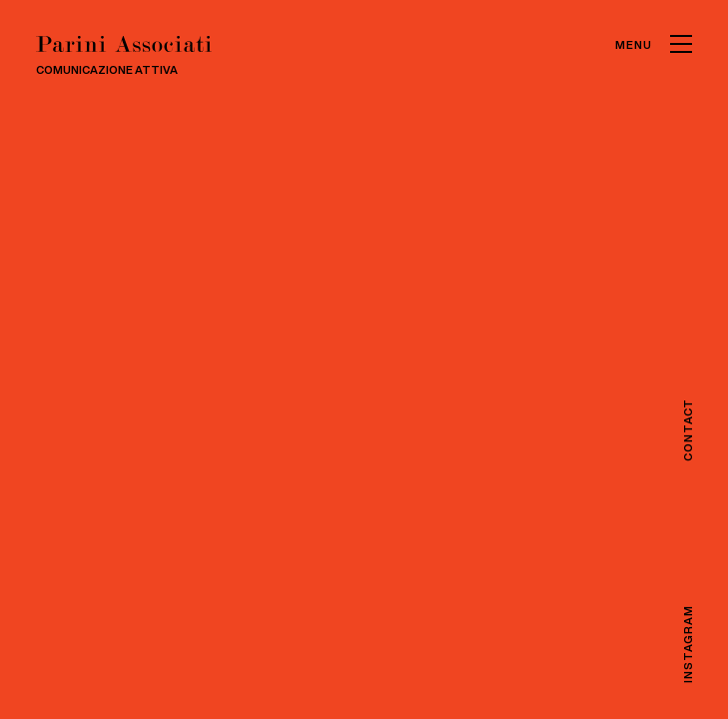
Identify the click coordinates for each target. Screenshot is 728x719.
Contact (686, 430)
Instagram (686, 644)
